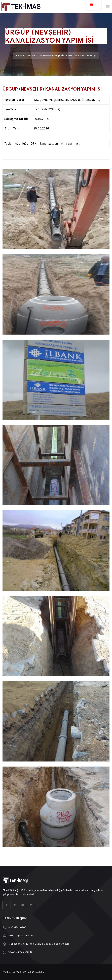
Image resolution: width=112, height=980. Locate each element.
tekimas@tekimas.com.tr (23, 935)
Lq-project (31, 56)
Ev (18, 56)
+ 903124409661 (18, 927)
